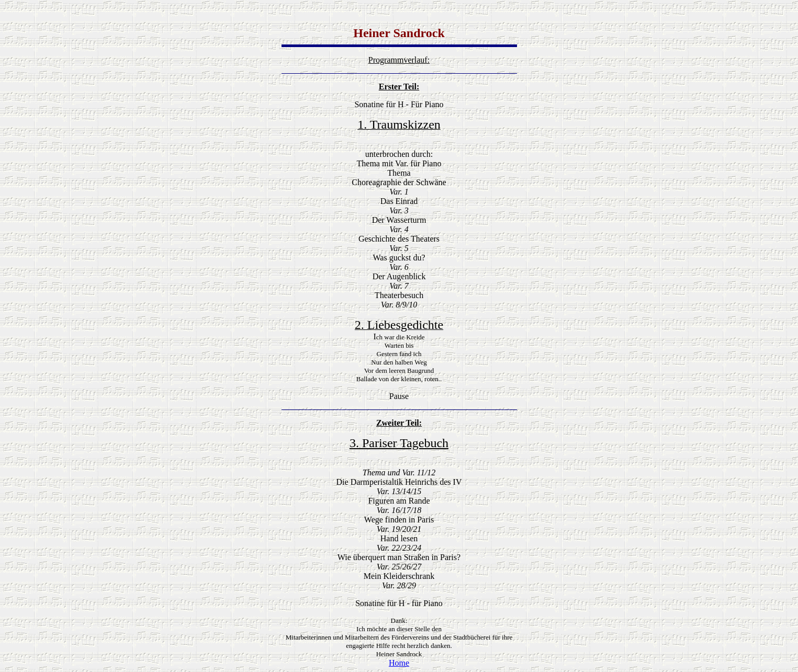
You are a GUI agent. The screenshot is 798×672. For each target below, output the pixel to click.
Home (399, 663)
